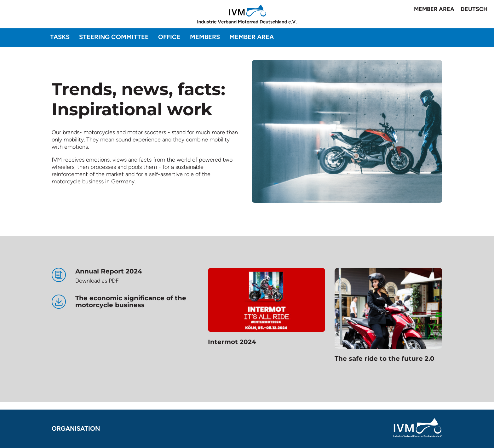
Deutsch (474, 9)
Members (205, 37)
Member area (434, 9)
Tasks (60, 37)
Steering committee (114, 37)
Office (169, 37)
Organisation (76, 428)
